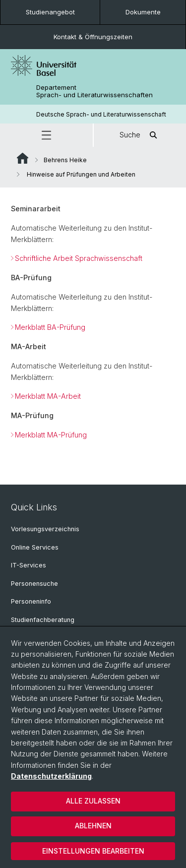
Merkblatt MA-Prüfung (51, 435)
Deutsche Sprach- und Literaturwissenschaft (101, 114)
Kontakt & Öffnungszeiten (93, 37)
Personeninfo (31, 601)
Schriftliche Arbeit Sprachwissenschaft (79, 258)
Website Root (23, 158)
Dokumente (143, 12)
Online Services (35, 547)
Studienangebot (50, 12)
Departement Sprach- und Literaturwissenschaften (94, 91)
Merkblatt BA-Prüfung (50, 327)
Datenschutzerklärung (51, 776)
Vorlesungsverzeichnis (45, 529)
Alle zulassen (93, 801)
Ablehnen (93, 826)
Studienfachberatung (43, 620)
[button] (46, 135)
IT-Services (29, 565)
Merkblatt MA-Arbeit (48, 396)
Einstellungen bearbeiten (93, 851)
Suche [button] (140, 135)
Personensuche (34, 584)
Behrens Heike (65, 160)
